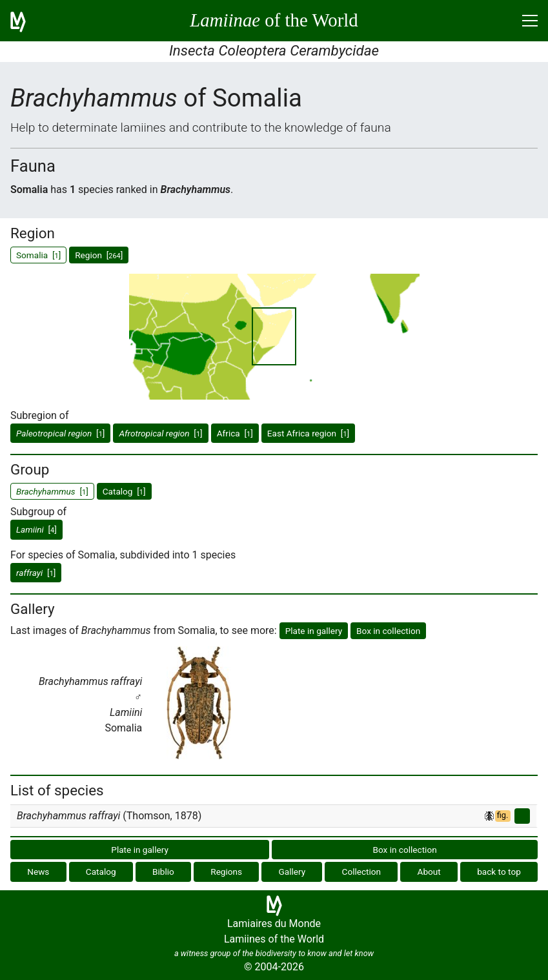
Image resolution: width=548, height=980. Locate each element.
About (429, 872)
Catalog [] (124, 491)
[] (60, 433)
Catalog (101, 872)
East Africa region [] (308, 433)
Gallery (292, 872)
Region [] (99, 255)
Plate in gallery (314, 631)
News (38, 872)
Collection (362, 872)
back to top (499, 872)
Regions (226, 872)
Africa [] (235, 433)
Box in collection (388, 631)
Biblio (163, 872)
